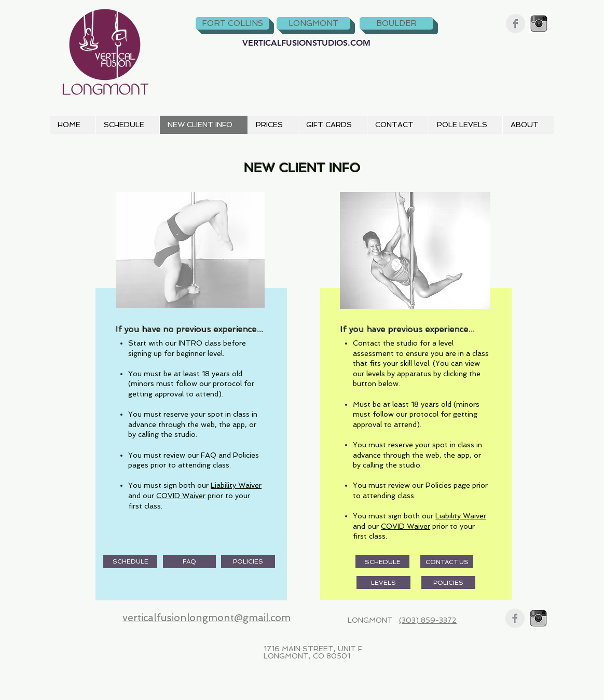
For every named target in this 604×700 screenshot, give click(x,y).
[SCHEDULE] (130, 562)
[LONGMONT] (313, 23)
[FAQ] (189, 562)
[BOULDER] (396, 23)
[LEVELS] (383, 582)
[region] (190, 395)
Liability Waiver (236, 485)
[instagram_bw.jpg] (539, 24)
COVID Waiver (181, 496)
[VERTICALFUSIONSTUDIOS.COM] (306, 43)
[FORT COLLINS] (232, 23)
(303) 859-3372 (428, 620)
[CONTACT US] (447, 562)
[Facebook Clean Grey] (516, 24)
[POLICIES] (248, 562)
